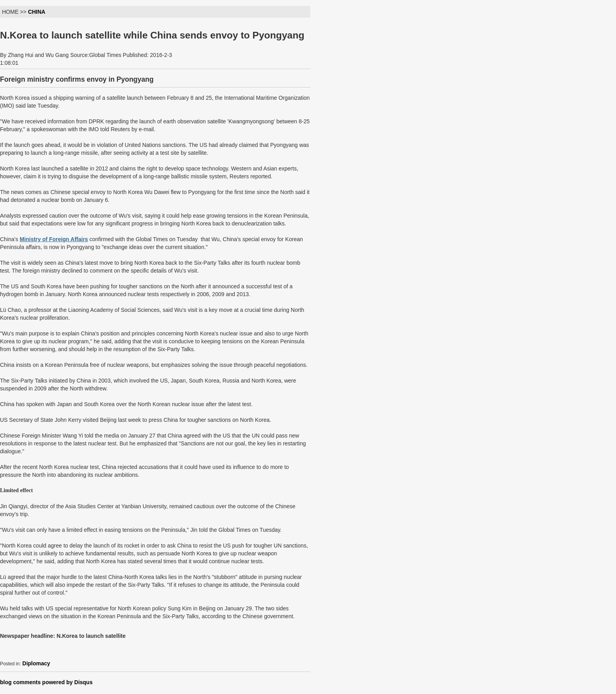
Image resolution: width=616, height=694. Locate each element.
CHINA (37, 12)
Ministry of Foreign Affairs (54, 239)
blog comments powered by (46, 682)
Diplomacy (36, 663)
